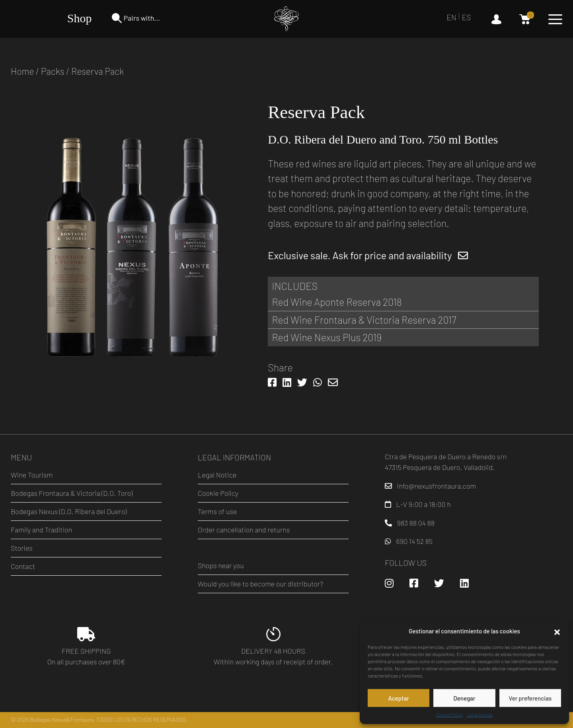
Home (22, 71)
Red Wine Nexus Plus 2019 (327, 337)
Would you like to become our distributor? (260, 584)
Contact (23, 566)
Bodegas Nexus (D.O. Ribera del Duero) (69, 511)
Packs (53, 71)
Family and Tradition (41, 530)
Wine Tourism (32, 475)
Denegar (465, 698)
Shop (80, 18)
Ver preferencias (530, 698)
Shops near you (221, 565)
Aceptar (398, 698)
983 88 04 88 (416, 523)
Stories (22, 548)
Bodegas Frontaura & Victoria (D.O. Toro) (72, 493)
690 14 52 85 (414, 541)
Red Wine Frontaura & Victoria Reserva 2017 (364, 320)
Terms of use (217, 511)
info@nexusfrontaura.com (437, 486)
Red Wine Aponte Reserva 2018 (337, 302)
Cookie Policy (450, 714)
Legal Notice (480, 714)
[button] (557, 631)
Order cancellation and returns (244, 530)
